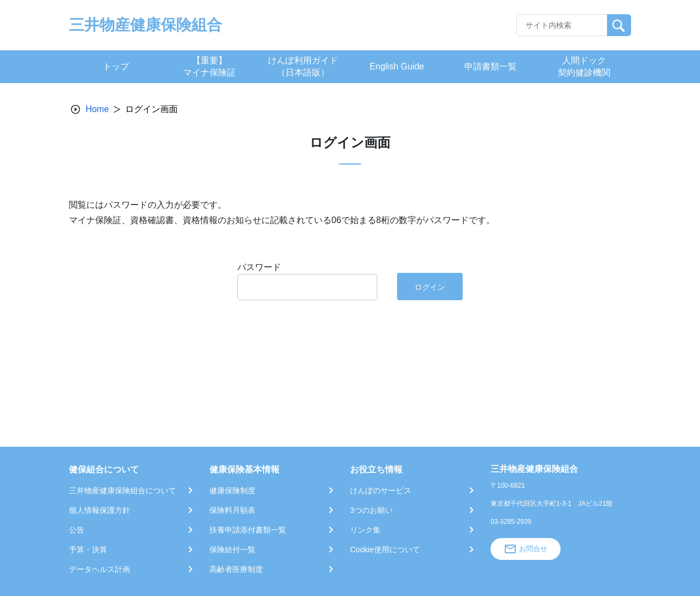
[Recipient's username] (562, 25)
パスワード (259, 267)
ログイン (430, 287)
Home (97, 109)
